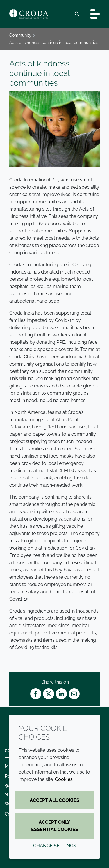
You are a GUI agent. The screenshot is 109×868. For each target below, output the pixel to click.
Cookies (64, 779)
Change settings (55, 846)
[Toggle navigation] (95, 14)
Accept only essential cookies (55, 826)
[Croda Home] (29, 14)
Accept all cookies (54, 800)
